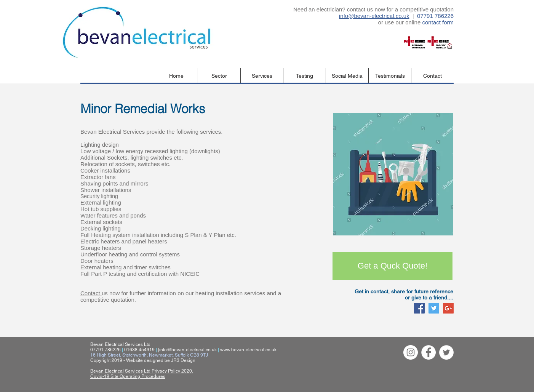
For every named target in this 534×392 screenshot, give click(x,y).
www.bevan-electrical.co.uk (248, 350)
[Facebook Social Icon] (419, 308)
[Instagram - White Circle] (411, 352)
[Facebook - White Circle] (428, 352)
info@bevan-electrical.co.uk (374, 16)
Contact (91, 293)
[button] (219, 76)
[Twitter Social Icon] (434, 308)
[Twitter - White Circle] (446, 352)
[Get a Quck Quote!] (393, 266)
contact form (438, 22)
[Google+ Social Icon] (448, 308)
